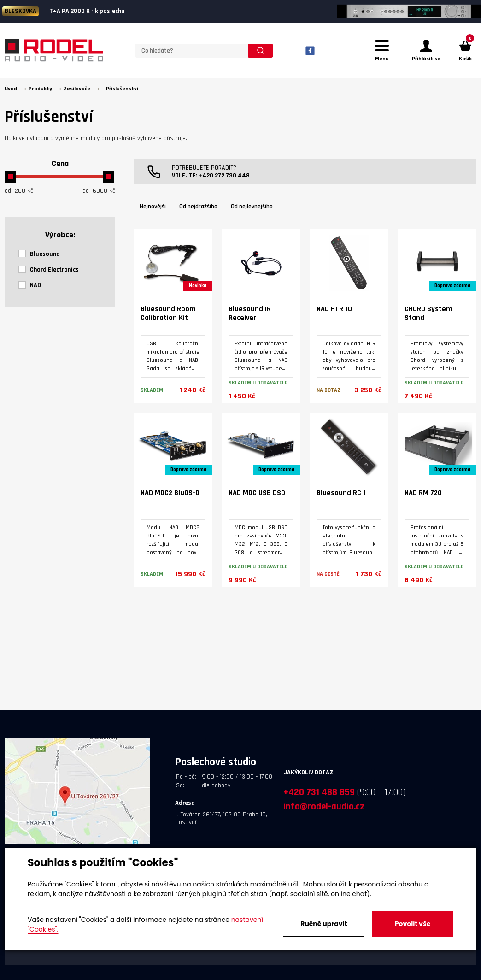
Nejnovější (153, 211)
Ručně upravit (324, 924)
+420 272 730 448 (224, 180)
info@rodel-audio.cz (324, 811)
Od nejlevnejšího (252, 211)
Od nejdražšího (198, 211)
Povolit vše (413, 924)
